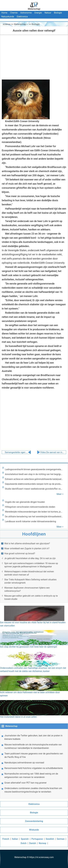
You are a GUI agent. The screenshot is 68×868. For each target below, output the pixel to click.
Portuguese (37, 839)
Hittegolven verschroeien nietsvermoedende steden (30, 507)
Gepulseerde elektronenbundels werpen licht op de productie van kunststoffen (34, 484)
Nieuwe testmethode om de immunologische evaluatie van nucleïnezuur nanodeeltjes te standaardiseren (33, 746)
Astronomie (26, 13)
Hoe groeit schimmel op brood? (20, 553)
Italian (15, 839)
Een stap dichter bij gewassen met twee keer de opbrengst (34, 639)
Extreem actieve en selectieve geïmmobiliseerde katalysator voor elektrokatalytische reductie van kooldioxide (34, 479)
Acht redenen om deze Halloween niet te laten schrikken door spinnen (34, 686)
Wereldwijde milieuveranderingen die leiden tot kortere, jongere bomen (34, 512)
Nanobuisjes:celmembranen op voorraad (24, 763)
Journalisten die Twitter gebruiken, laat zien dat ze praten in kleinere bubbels (33, 737)
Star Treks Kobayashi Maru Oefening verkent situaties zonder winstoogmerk (30, 581)
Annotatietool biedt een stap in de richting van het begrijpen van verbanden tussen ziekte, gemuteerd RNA (34, 474)
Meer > (60, 494)
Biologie (58, 13)
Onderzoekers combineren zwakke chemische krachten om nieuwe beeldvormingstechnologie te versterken (33, 790)
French (6, 839)
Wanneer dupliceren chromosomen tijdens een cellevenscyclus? (27, 589)
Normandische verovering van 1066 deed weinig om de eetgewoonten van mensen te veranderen (31, 775)
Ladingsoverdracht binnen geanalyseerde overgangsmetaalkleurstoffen (34, 469)
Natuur (48, 13)
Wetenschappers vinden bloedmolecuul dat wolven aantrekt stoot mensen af (29, 573)
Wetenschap (20, 24)
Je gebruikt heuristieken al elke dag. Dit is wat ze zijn (30, 558)
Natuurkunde (8, 17)
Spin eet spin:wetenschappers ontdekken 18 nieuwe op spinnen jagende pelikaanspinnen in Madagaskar (31, 565)
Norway (43, 843)
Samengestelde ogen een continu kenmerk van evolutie (17, 452)
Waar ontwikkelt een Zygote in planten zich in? (27, 548)
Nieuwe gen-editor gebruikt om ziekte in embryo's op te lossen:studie (31, 597)
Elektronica (22, 17)
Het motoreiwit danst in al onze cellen (34, 709)
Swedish (50, 839)
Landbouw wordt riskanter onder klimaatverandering (30, 521)
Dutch (24, 843)
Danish (33, 843)
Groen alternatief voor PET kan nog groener (26, 783)
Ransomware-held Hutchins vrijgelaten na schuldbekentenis (34, 768)
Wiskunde (34, 830)
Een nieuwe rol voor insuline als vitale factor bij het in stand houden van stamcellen (34, 616)
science (7, 24)
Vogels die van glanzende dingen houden (25, 502)
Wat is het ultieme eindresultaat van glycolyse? (27, 543)
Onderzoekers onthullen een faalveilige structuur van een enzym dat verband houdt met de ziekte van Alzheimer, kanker (34, 662)
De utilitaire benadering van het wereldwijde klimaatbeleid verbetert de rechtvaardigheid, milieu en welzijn (34, 517)
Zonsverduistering (34, 821)
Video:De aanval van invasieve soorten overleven (52, 452)
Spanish (25, 839)
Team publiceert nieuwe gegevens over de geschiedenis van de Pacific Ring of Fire (34, 755)
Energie (38, 13)
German (61, 839)
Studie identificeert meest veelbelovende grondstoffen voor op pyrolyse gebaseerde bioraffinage (34, 489)
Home (4, 13)
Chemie (14, 13)
